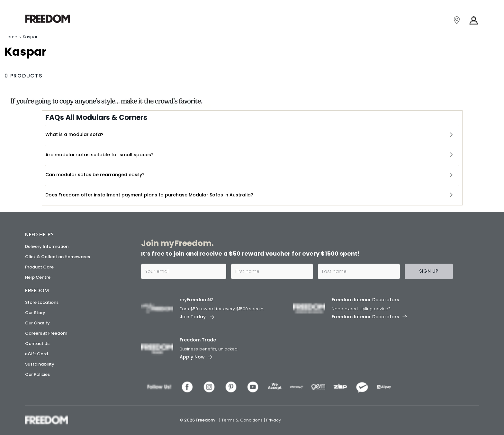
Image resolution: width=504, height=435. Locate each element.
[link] (54, 19)
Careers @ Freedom (46, 333)
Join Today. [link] (193, 317)
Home (11, 37)
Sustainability (40, 364)
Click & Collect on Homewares (58, 257)
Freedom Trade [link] (198, 340)
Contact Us (37, 344)
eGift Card (36, 354)
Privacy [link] (274, 420)
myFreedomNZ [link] (197, 300)
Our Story (35, 313)
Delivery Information (47, 246)
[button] (252, 134)
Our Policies (37, 374)
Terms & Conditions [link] (243, 420)
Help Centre (38, 277)
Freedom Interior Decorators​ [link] (365, 300)
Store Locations (42, 302)
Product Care (39, 267)
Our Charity (37, 323)
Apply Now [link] (192, 357)
